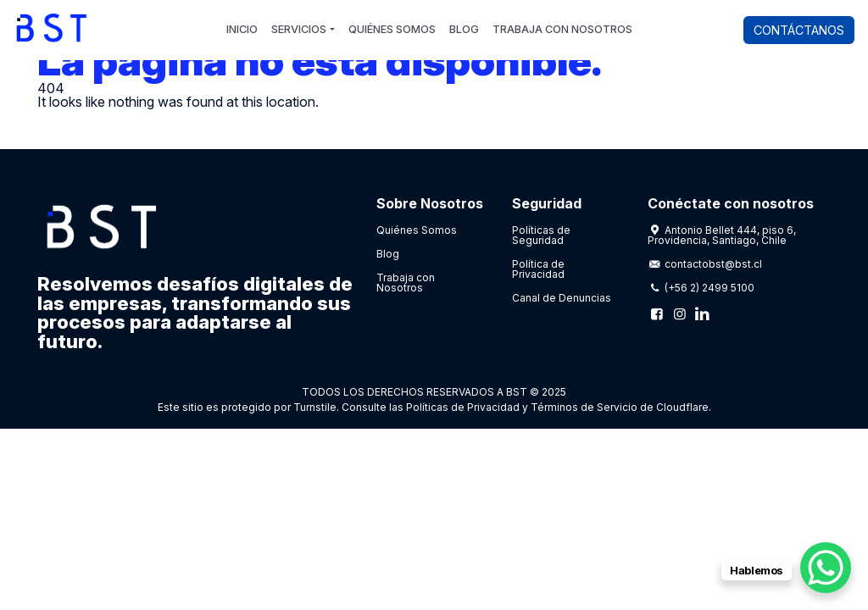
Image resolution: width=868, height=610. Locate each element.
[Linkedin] (702, 313)
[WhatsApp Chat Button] (826, 568)
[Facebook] (657, 313)
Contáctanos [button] (799, 30)
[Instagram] (679, 313)
